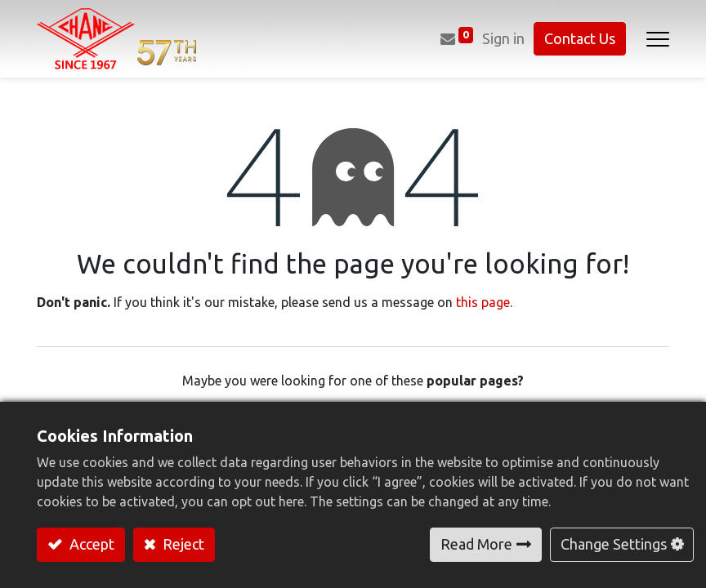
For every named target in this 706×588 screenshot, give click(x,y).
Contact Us (580, 38)
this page (483, 302)
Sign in (503, 38)
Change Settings (614, 544)
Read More (476, 544)
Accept (90, 544)
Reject (182, 544)
